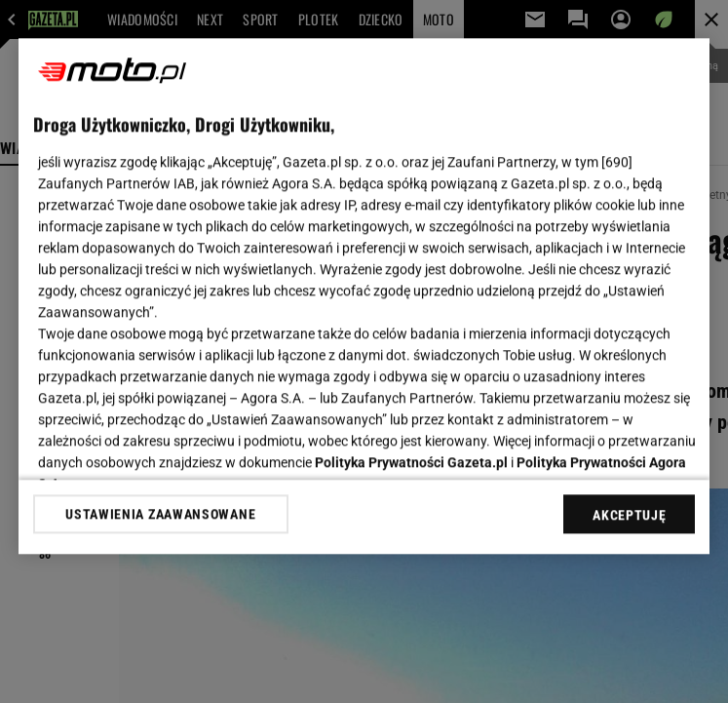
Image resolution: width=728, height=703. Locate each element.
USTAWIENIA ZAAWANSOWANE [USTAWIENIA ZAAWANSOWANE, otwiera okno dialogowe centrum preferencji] (160, 514)
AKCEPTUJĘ (629, 515)
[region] (364, 296)
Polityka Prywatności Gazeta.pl (411, 462)
